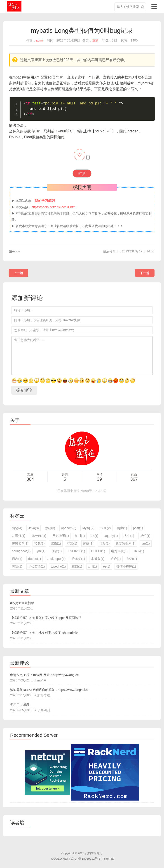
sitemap (109, 859)
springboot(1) (21, 551)
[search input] (130, 7)
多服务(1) (98, 559)
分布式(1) (78, 559)
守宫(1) (72, 543)
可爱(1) (104, 543)
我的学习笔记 (94, 853)
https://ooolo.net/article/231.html (54, 207)
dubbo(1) (35, 559)
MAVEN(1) (39, 536)
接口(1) (77, 566)
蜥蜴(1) (88, 543)
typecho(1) (58, 566)
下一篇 (145, 273)
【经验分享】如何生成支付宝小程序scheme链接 (44, 633)
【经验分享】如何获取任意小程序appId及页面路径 (46, 618)
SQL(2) (106, 528)
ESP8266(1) (76, 551)
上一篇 (18, 273)
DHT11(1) (98, 551)
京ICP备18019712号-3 (86, 859)
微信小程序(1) (126, 566)
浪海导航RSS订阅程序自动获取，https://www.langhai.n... (50, 690)
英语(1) (17, 566)
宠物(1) (56, 543)
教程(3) (50, 528)
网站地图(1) (61, 536)
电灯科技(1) (119, 551)
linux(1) (139, 551)
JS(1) (95, 536)
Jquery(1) (111, 536)
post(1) (138, 528)
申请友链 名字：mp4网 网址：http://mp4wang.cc (44, 675)
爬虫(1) (122, 528)
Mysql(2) (88, 528)
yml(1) (41, 551)
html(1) (80, 536)
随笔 (95, 40)
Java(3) (34, 528)
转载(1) (39, 543)
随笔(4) (17, 528)
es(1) (107, 566)
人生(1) (129, 536)
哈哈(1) (116, 559)
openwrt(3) (69, 528)
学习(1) (132, 559)
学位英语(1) (36, 566)
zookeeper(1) (56, 559)
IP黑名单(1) (20, 543)
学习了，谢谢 (20, 705)
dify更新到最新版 (22, 603)
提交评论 (24, 390)
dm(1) (146, 543)
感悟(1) (145, 536)
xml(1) (93, 566)
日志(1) (17, 559)
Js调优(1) (19, 536)
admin (40, 40)
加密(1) (57, 551)
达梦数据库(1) (125, 543)
